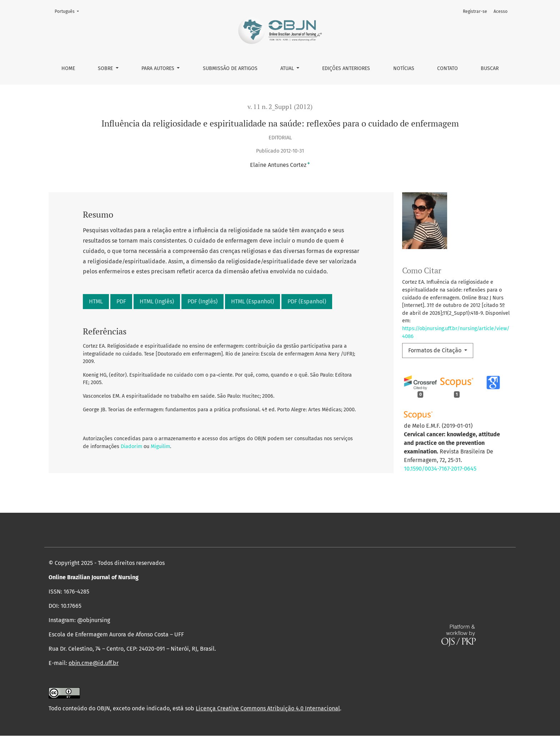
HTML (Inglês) (157, 301)
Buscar (490, 68)
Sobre (106, 68)
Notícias (404, 68)
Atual (288, 68)
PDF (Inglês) (202, 301)
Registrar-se (475, 11)
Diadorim (131, 446)
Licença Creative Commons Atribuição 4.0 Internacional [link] (268, 723)
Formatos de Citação (436, 350)
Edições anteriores (346, 68)
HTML (96, 301)
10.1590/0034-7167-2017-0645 (440, 469)
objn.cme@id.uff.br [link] (94, 677)
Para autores (159, 68)
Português (69, 11)
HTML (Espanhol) (252, 301)
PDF (121, 301)
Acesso (501, 11)
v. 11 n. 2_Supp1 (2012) (280, 107)
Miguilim (160, 446)
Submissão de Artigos (230, 68)
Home (68, 68)
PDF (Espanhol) (307, 301)
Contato (447, 68)
